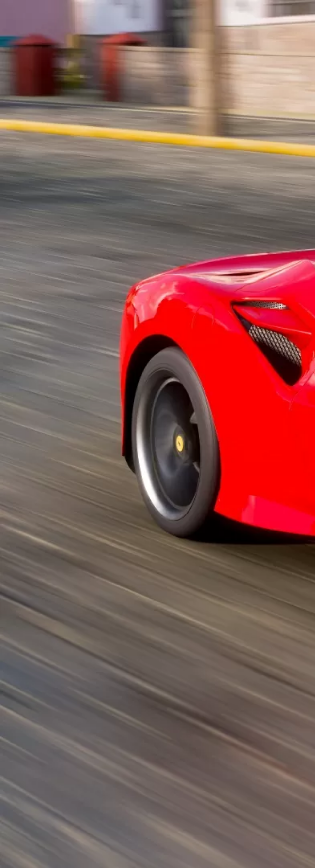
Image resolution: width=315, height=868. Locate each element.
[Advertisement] (108, 115)
